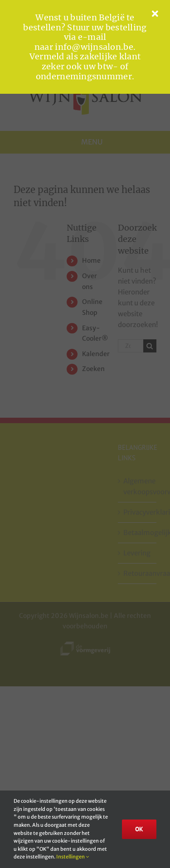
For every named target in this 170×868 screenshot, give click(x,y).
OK (139, 829)
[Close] (155, 14)
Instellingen (73, 857)
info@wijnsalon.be (94, 47)
